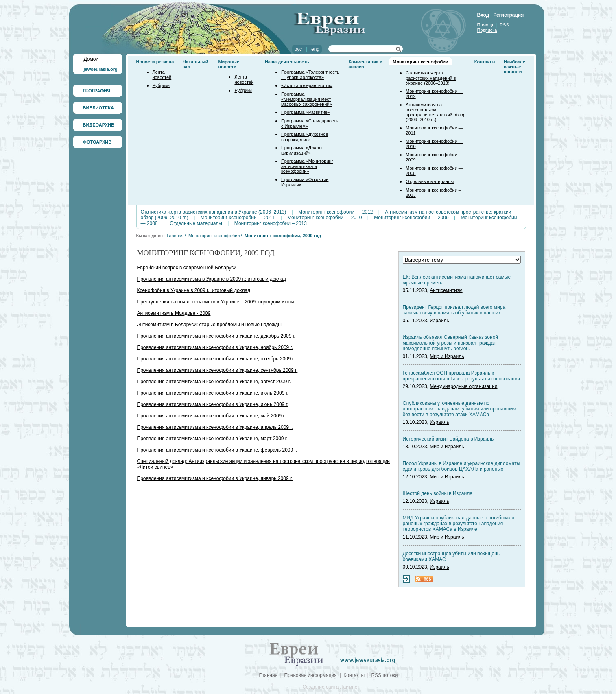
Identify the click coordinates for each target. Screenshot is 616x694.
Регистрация (508, 15)
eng (315, 49)
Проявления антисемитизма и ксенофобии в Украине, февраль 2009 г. (217, 450)
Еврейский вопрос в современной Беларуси (187, 268)
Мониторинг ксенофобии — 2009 (411, 218)
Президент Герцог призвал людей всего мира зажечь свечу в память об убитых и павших (454, 310)
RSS (504, 25)
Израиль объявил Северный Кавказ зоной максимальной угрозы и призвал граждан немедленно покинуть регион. (451, 343)
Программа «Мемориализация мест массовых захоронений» (307, 99)
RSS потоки (385, 675)
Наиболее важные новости (514, 67)
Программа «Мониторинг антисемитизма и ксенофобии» (307, 166)
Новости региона (155, 62)
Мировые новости (229, 64)
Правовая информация (311, 675)
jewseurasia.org (101, 69)
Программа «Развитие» (306, 112)
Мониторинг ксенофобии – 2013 (271, 223)
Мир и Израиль (447, 356)
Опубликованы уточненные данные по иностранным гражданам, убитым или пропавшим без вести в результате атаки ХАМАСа (460, 409)
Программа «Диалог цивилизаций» (302, 150)
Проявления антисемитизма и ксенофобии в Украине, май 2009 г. (211, 416)
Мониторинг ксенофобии (420, 62)
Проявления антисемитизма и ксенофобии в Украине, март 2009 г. (213, 439)
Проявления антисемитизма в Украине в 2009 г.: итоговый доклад (212, 279)
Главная (175, 236)
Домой (91, 59)
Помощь (486, 25)
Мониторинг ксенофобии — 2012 (335, 212)
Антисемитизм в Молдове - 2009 (174, 313)
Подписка (487, 30)
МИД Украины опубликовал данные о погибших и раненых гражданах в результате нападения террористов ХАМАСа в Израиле (459, 524)
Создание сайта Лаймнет (331, 687)
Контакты (485, 62)
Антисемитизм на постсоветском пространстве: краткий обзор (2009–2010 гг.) (436, 112)
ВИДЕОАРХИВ (99, 125)
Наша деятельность (287, 62)
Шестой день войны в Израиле (438, 493)
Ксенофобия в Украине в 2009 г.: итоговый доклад (194, 290)
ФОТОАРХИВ (97, 142)
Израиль (439, 321)
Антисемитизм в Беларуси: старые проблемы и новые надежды (209, 325)
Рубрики (161, 85)
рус (298, 49)
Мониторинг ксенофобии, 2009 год (283, 236)
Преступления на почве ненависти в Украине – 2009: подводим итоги (216, 302)
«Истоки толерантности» (307, 85)
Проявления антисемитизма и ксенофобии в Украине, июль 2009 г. (213, 393)
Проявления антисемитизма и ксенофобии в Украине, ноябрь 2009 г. (215, 347)
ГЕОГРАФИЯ (97, 91)
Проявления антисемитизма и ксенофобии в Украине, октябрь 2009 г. (216, 359)
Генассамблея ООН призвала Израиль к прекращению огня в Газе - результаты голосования (461, 376)
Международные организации (463, 386)
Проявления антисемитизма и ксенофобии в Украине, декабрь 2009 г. (216, 336)
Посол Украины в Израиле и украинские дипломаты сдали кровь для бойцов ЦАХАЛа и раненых (462, 466)
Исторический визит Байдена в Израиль (448, 439)
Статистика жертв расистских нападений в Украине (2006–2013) (431, 78)
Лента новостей (162, 75)
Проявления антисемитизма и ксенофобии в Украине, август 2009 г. (214, 382)
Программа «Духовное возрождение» (305, 137)
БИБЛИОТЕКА (98, 108)
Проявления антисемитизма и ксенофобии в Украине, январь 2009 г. (215, 478)
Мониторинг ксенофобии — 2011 (238, 218)
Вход (483, 15)
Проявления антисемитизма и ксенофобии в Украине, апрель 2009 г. (215, 427)
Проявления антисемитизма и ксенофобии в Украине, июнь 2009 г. (213, 404)
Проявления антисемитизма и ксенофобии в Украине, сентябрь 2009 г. (217, 370)
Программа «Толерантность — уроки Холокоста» (310, 75)
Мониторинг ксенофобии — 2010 (324, 218)
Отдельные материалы (430, 181)
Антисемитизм (446, 290)
